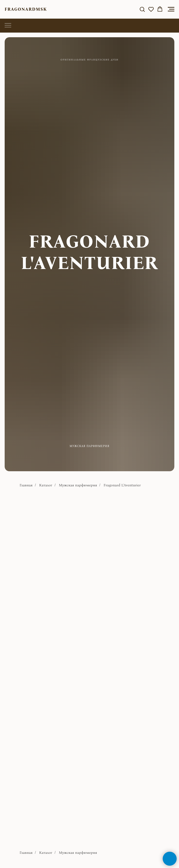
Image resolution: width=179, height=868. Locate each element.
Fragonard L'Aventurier (122, 485)
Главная (26, 485)
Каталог (46, 485)
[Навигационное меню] (171, 9)
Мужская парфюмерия (78, 485)
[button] (142, 9)
